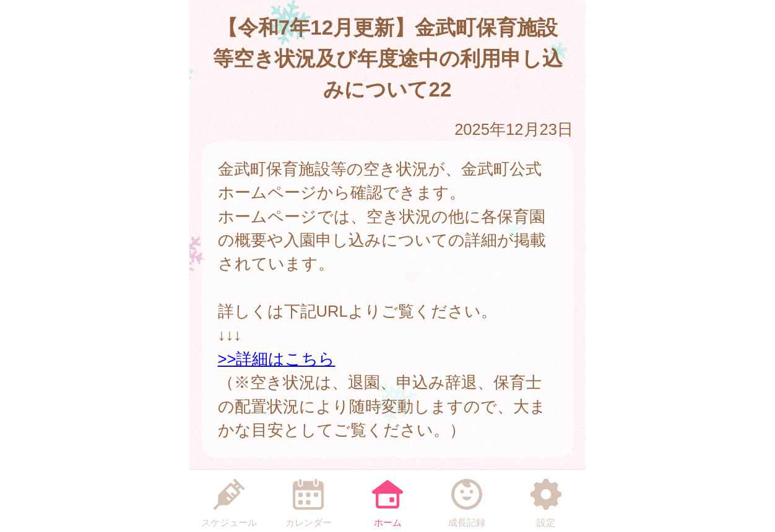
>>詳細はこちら (277, 359)
